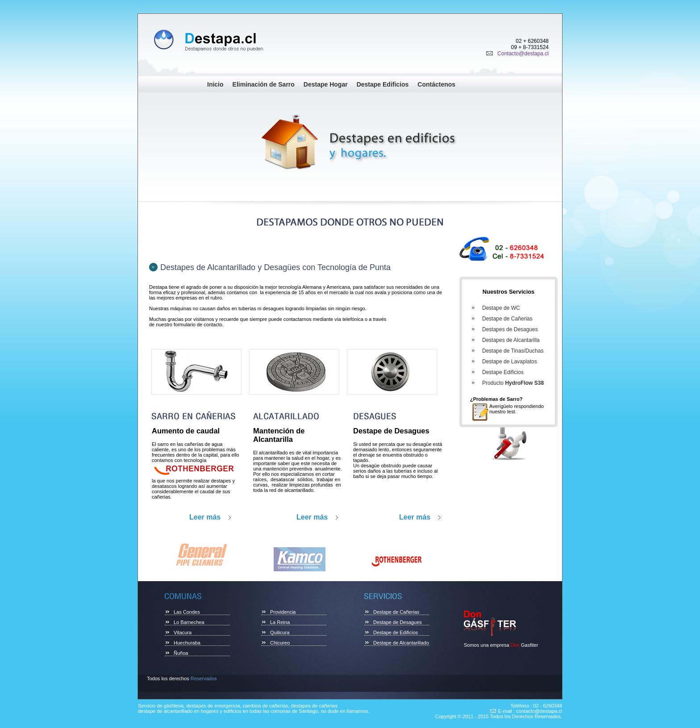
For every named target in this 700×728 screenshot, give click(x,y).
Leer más (205, 517)
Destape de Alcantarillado (401, 643)
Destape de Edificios (396, 632)
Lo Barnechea (189, 622)
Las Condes (187, 612)
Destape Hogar (326, 84)
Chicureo (280, 643)
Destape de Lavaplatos (510, 362)
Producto (513, 383)
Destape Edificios (383, 84)
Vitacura (183, 632)
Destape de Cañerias (507, 319)
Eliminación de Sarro (264, 84)
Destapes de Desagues (510, 329)
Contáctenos (436, 84)
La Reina (280, 622)
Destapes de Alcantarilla (511, 340)
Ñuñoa (181, 653)
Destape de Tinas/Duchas (513, 351)
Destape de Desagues (398, 622)
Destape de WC (501, 308)
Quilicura (280, 632)
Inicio (215, 84)
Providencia (283, 612)
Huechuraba (187, 643)
